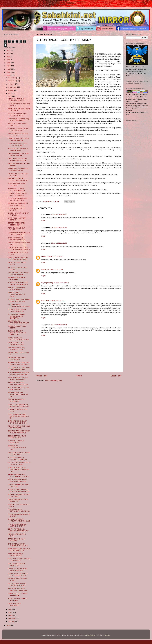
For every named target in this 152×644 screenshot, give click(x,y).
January (11, 622)
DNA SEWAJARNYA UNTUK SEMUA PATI (18, 500)
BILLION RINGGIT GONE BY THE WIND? (18, 214)
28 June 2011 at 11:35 (59, 228)
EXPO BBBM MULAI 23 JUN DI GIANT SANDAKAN (19, 550)
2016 (9, 60)
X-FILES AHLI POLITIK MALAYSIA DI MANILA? (17, 459)
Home (79, 376)
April (10, 612)
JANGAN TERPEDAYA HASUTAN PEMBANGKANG (19, 520)
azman (44, 270)
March (11, 615)
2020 (9, 51)
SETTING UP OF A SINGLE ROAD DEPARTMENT (18, 379)
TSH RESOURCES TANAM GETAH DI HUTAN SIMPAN (19, 490)
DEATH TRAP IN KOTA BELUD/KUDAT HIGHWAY (18, 530)
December (12, 78)
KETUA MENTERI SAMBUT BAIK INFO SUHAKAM (18, 480)
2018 (9, 57)
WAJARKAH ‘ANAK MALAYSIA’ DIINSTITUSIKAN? (19, 464)
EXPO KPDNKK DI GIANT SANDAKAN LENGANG (17, 422)
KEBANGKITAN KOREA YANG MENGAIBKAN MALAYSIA (19, 364)
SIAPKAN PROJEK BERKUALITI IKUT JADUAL (19, 510)
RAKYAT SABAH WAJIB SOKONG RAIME (17, 288)
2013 (9, 69)
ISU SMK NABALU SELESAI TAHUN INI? (18, 485)
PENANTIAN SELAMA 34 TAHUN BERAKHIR (17, 310)
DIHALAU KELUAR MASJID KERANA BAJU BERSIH (18, 259)
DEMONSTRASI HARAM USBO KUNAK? (17, 437)
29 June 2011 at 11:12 (58, 301)
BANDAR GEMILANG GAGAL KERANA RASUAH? (19, 140)
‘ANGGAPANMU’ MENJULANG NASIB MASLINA (19, 234)
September (13, 87)
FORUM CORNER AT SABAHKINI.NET (16, 555)
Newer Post (41, 376)
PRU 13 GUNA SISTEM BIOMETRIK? (16, 565)
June (10, 96)
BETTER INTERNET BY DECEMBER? (17, 224)
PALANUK (45, 301)
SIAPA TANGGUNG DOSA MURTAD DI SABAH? (17, 525)
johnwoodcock (90, 635)
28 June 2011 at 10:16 (59, 214)
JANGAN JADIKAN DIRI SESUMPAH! (17, 400)
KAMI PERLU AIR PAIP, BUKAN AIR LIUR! (16, 349)
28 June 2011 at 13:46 (54, 256)
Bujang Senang (47, 283)
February (12, 618)
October (11, 84)
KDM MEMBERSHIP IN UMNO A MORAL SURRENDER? (19, 373)
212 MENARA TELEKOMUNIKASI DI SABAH (17, 448)
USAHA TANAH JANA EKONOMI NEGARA (16, 344)
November (12, 81)
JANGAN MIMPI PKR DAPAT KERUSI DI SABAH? (18, 274)
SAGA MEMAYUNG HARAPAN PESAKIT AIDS (19, 454)
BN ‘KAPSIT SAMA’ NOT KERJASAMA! (17, 359)
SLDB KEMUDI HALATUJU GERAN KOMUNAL (18, 199)
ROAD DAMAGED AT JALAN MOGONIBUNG (18, 388)
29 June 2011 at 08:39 (61, 283)
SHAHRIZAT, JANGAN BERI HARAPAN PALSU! (18, 169)
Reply (43, 221)
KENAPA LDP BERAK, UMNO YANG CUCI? (19, 495)
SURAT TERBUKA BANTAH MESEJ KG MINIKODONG (18, 405)
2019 (9, 54)
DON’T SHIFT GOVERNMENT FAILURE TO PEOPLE (19, 432)
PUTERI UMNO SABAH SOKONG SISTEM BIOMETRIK (16, 316)
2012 (9, 72)
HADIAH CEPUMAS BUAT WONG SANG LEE (17, 570)
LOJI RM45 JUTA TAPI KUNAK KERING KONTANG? (19, 369)
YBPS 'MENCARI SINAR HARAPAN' (17, 184)
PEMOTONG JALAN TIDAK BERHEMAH (18, 595)
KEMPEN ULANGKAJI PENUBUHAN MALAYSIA (18, 383)
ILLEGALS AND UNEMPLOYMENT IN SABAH (17, 294)
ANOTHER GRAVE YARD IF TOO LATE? (18, 135)
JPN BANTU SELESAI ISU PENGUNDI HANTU (17, 115)
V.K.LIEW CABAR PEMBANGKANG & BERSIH (19, 305)
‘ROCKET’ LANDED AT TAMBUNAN (16, 442)
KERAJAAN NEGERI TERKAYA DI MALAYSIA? (19, 560)
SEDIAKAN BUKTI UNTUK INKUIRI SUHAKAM (18, 194)
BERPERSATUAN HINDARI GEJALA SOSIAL (18, 204)
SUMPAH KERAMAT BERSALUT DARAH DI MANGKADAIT (17, 333)
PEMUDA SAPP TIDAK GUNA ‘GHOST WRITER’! (19, 154)
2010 (9, 625)
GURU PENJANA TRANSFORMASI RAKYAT (18, 322)
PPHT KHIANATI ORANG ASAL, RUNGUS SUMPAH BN (18, 416)
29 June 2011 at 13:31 (59, 325)
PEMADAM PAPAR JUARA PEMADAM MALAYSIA (18, 159)
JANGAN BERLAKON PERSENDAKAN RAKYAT (18, 179)
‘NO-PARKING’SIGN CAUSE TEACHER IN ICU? (18, 130)
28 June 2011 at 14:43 (55, 270)
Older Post (116, 376)
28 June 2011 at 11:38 (59, 243)
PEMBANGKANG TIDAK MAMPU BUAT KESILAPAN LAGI (19, 469)
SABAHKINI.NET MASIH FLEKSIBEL (17, 279)
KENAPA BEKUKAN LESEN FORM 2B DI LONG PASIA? (19, 249)
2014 (9, 66)
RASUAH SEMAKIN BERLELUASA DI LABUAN (18, 339)
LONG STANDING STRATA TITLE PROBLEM (18, 145)
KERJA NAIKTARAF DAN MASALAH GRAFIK (17, 100)
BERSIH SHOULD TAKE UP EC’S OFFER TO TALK (18, 575)
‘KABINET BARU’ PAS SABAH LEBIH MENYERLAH (19, 300)
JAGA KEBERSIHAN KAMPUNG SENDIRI (16, 239)
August (11, 90)
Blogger (107, 635)
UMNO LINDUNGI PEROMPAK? (14, 604)
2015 (9, 63)
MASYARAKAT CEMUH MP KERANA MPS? (18, 150)
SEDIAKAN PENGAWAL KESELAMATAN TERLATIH (19, 475)
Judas (44, 256)
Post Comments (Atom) (54, 381)
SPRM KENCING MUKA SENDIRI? (17, 540)
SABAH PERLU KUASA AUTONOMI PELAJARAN (18, 545)
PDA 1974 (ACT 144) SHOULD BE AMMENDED (19, 427)
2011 (9, 75)
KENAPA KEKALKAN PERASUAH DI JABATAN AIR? (18, 394)
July (10, 93)
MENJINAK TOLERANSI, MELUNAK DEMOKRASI (18, 590)
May (10, 609)
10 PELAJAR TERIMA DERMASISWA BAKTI (17, 189)
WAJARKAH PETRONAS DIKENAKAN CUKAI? (17, 585)
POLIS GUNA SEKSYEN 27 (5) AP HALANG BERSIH (19, 120)
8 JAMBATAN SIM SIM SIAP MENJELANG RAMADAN (18, 283)
